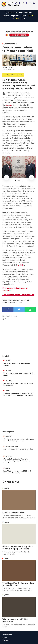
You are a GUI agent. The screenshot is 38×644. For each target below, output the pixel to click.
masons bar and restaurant (21, 300)
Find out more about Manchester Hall (18, 295)
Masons (9, 105)
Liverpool (6, 640)
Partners (31, 16)
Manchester (7, 635)
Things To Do (15, 16)
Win (13, 19)
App (17, 19)
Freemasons (7, 302)
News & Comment (26, 13)
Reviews (6, 16)
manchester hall (17, 302)
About (23, 19)
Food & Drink (13, 13)
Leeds (5, 638)
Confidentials (9, 67)
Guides (23, 16)
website (21, 265)
